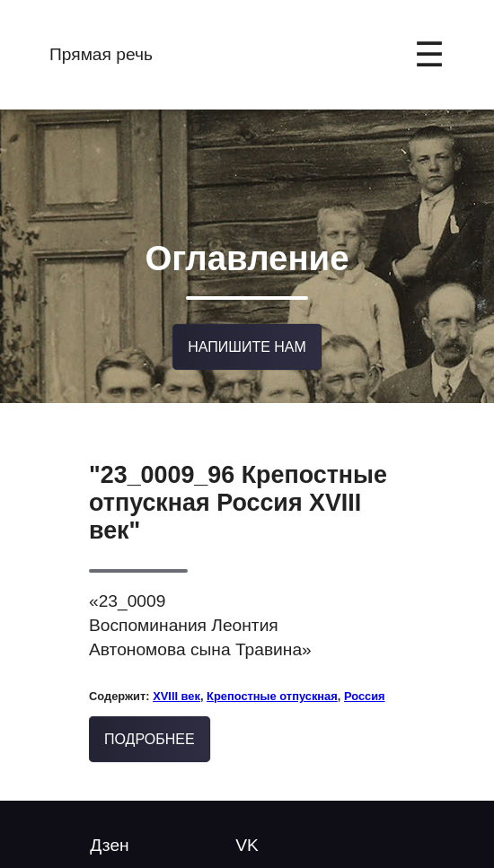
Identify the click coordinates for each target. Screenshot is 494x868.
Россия (365, 686)
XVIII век (176, 686)
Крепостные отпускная (272, 686)
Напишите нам (247, 338)
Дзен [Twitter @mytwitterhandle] (109, 835)
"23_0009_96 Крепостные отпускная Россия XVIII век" (238, 493)
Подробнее (150, 730)
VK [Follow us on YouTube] (247, 835)
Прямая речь (101, 54)
